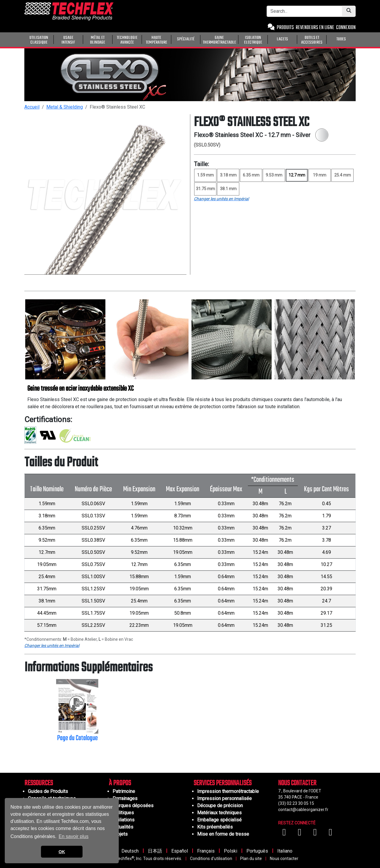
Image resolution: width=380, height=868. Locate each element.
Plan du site (251, 859)
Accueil (32, 107)
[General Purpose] (357, 39)
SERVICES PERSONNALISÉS (223, 783)
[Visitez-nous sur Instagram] (316, 834)
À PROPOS (120, 783)
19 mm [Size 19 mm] (320, 175)
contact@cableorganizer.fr (303, 810)
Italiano (285, 851)
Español (180, 851)
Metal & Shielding (65, 107)
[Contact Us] (271, 28)
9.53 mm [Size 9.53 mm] (274, 175)
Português (257, 851)
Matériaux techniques (219, 813)
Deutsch (130, 851)
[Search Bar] (304, 11)
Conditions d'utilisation (211, 859)
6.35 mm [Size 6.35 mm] (251, 175)
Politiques (123, 813)
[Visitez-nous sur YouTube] (300, 834)
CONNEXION (346, 28)
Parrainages (125, 798)
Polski (231, 851)
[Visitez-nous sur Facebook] (285, 834)
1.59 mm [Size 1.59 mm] (205, 175)
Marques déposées (133, 806)
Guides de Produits (48, 791)
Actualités (123, 827)
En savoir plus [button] (74, 836)
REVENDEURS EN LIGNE (315, 28)
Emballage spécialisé (219, 820)
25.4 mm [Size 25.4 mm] (343, 175)
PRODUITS (285, 28)
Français (206, 851)
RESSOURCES (39, 783)
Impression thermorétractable (228, 791)
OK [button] (62, 852)
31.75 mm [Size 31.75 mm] (205, 189)
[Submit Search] (349, 11)
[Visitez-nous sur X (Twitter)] (330, 834)
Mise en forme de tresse (223, 834)
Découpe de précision (220, 806)
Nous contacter (284, 859)
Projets (120, 834)
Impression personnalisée (224, 798)
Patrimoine (124, 791)
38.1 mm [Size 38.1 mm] (228, 189)
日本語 (155, 851)
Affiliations (123, 820)
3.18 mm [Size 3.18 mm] (228, 175)
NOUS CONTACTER (297, 783)
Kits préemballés (215, 827)
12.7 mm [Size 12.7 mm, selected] (297, 175)
